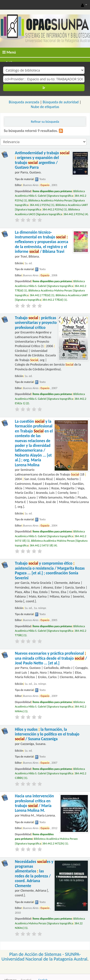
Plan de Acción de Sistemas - (37, 954)
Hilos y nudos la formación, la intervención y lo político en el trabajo (47, 734)
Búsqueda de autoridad (61, 102)
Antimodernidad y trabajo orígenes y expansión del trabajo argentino (42, 160)
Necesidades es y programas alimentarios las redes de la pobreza (34, 874)
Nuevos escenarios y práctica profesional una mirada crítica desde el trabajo (51, 658)
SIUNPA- (73, 954)
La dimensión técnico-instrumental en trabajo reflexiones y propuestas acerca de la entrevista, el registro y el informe (42, 242)
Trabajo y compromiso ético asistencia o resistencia (50, 571)
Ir (44, 88)
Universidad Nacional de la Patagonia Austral (44, 959)
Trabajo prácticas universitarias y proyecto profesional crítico (36, 323)
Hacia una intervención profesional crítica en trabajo (34, 803)
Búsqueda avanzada (24, 102)
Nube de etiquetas (45, 107)
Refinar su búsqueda (45, 122)
